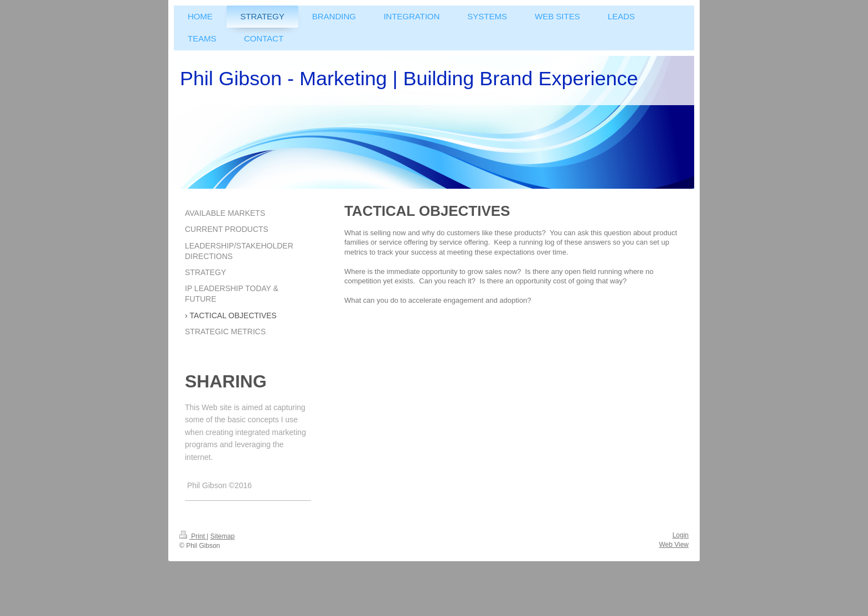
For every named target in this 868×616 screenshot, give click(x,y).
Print (193, 536)
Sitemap (223, 536)
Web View (674, 545)
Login (681, 535)
